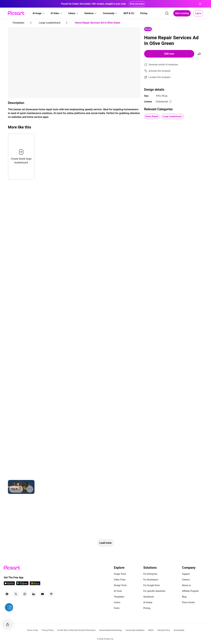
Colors (117, 602)
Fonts (117, 608)
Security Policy (164, 630)
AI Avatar (148, 602)
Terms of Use (32, 630)
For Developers (151, 580)
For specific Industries (154, 591)
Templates (119, 597)
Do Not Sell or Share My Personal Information (76, 630)
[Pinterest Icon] (51, 594)
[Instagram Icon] (25, 594)
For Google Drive (152, 585)
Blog (184, 597)
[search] (167, 13)
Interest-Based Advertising (110, 630)
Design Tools (120, 585)
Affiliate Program (190, 591)
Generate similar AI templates (163, 65)
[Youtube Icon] (42, 594)
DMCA (151, 630)
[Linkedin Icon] (34, 594)
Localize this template (160, 77)
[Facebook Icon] (7, 594)
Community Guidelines (135, 630)
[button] (39, 13)
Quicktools (149, 597)
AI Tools (118, 591)
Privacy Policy (48, 630)
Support (186, 574)
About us (186, 585)
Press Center (188, 602)
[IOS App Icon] (9, 584)
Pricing (147, 608)
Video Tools (120, 580)
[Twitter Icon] (16, 594)
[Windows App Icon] (35, 584)
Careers (186, 580)
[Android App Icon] (22, 584)
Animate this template (160, 71)
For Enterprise (150, 574)
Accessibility (179, 630)
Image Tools (120, 574)
